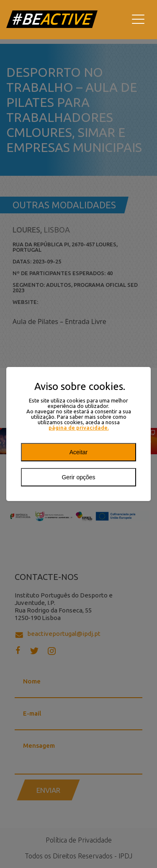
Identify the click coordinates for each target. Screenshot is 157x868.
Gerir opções (78, 477)
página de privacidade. (79, 428)
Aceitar (79, 452)
